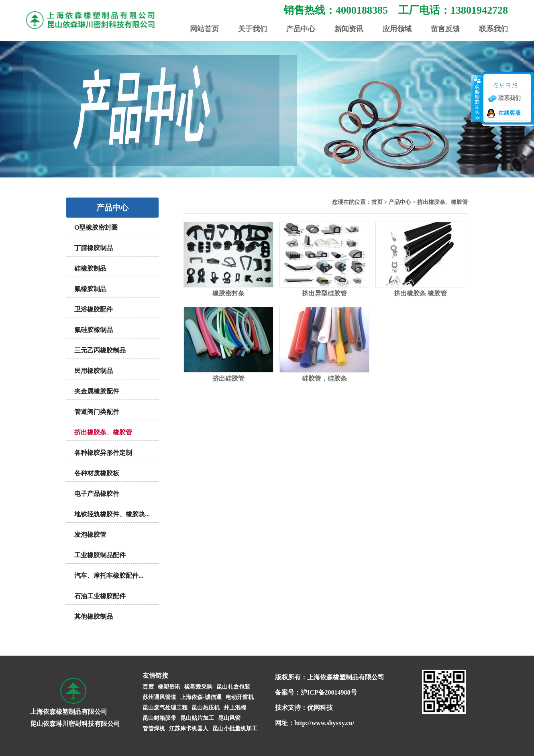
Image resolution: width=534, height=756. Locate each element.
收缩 (477, 98)
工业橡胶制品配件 (100, 555)
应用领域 (397, 29)
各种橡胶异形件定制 (103, 453)
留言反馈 (445, 29)
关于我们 (253, 29)
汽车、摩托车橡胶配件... (109, 576)
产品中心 (301, 29)
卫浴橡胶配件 (94, 309)
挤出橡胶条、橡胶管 (103, 432)
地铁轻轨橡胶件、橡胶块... (112, 514)
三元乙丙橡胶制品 (100, 350)
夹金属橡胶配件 (97, 391)
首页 (377, 202)
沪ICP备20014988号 (329, 692)
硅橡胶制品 (90, 268)
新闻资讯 (349, 29)
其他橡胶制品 (94, 616)
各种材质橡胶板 (97, 473)
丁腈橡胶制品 (94, 248)
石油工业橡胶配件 (100, 596)
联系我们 (493, 29)
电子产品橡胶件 (97, 494)
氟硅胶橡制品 (94, 330)
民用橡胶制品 (94, 371)
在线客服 (510, 113)
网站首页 (204, 29)
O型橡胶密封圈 (96, 227)
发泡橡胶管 (90, 535)
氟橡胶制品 (90, 289)
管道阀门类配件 (97, 412)
